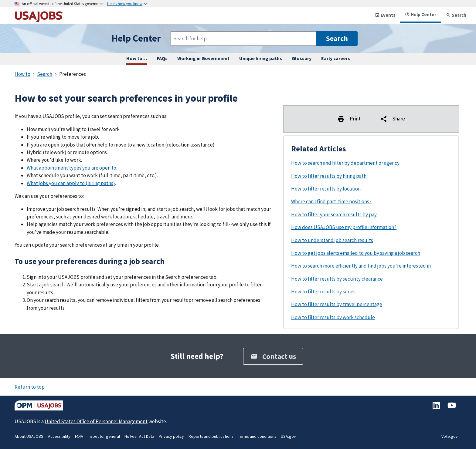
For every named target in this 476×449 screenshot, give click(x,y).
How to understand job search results (332, 240)
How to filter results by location (326, 189)
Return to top (30, 387)
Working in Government (203, 58)
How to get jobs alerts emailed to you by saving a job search (356, 253)
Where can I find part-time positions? (331, 201)
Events (385, 15)
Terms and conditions (257, 436)
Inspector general (104, 436)
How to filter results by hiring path (329, 176)
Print (349, 119)
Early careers (336, 58)
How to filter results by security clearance (337, 279)
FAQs (162, 58)
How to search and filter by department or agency (345, 163)
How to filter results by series (323, 292)
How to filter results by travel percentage (337, 304)
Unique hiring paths (261, 58)
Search (456, 15)
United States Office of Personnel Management (96, 421)
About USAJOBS (29, 436)
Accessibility (59, 436)
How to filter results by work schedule (333, 317)
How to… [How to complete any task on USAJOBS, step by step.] (137, 58)
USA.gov (288, 436)
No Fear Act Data (139, 436)
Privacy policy (171, 436)
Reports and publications (211, 436)
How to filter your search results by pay (334, 214)
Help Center (421, 14)
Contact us (273, 356)
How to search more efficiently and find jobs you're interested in (361, 266)
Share (393, 119)
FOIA (79, 436)
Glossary (302, 58)
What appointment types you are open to (71, 168)
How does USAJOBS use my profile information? (344, 227)
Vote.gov (450, 436)
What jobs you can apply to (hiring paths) (71, 183)
